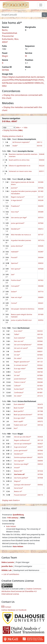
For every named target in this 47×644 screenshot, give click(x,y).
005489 (41, 212)
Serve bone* (18, 488)
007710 (41, 292)
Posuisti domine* (20, 495)
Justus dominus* (17, 246)
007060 (41, 223)
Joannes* (14, 188)
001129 (40, 440)
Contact (6, 607)
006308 (41, 286)
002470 (40, 338)
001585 (40, 408)
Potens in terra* (20, 382)
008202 (41, 263)
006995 (40, 461)
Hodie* (15, 146)
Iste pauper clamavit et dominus (23, 309)
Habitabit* (15, 252)
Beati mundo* (19, 408)
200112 (39, 142)
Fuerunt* (17, 372)
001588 (40, 411)
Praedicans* (15, 206)
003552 (41, 320)
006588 (40, 369)
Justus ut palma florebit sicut (21, 320)
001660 (41, 314)
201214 (40, 358)
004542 (40, 485)
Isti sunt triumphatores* (23, 345)
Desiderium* (16, 229)
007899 (40, 355)
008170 (40, 495)
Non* (16, 428)
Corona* (14, 303)
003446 (40, 345)
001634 (40, 471)
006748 (40, 372)
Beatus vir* (18, 491)
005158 (40, 334)
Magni (5, 56)
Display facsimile (13, 130)
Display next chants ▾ (11, 500)
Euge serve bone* (20, 447)
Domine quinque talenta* (23, 457)
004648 (42, 154)
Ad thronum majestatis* (21, 142)
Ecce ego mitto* (20, 369)
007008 (40, 478)
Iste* (13, 275)
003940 (40, 341)
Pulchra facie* (16, 280)
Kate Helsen (11, 526)
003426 (40, 437)
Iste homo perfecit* (21, 478)
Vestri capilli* (18, 421)
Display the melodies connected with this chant (22, 109)
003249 (41, 200)
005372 (40, 421)
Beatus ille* (18, 471)
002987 (41, 252)
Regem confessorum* (22, 440)
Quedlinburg (18, 515)
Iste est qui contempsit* (23, 444)
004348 (40, 382)
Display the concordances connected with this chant (22, 97)
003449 (40, 348)
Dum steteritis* (20, 338)
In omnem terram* (21, 365)
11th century (12, 518)
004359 (41, 206)
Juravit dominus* (20, 379)
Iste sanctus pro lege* (19, 218)
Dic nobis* (18, 358)
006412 (41, 229)
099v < (18, 128)
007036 (41, 188)
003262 (40, 365)
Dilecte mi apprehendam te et (20, 166)
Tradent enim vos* (20, 425)
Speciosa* (15, 263)
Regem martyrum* (18, 197)
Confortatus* (19, 393)
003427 (40, 444)
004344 (41, 257)
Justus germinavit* (18, 223)
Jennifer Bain (7, 566)
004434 (42, 160)
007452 (41, 280)
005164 (40, 425)
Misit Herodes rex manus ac (21, 235)
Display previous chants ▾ (13, 136)
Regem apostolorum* (22, 362)
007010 (41, 218)
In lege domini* (17, 200)
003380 (41, 182)
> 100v (25, 128)
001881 (40, 393)
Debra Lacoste (8, 562)
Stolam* (14, 292)
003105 (39, 146)
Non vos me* (19, 341)
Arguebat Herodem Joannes (21, 240)
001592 (40, 415)
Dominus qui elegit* (21, 464)
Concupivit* (15, 286)
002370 (40, 457)
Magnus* (17, 481)
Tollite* (17, 334)
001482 (41, 191)
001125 (40, 362)
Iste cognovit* (19, 461)
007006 (5, 70)
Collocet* (17, 386)
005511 (42, 171)
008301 (40, 351)
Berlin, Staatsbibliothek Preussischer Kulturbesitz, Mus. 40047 (10, 36)
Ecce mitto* (18, 331)
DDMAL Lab (7, 570)
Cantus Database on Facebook (14, 610)
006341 (41, 303)
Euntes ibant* (19, 389)
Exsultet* (17, 351)
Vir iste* (17, 355)
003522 (40, 379)
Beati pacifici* (19, 411)
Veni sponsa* (16, 269)
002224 (42, 166)
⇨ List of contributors (10, 574)
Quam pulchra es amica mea (19, 160)
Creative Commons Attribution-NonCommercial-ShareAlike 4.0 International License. (21, 591)
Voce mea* (15, 212)
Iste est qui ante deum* (23, 437)
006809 (41, 297)
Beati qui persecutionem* (23, 415)
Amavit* (17, 468)
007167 (41, 235)
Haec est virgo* (17, 297)
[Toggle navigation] (41, 5)
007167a (41, 240)
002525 (40, 331)
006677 (40, 447)
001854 (40, 386)
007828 (41, 269)
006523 (40, 464)
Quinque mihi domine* (22, 485)
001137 (41, 197)
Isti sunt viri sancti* (21, 348)
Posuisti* (14, 257)
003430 (41, 309)
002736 (40, 389)
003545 (41, 246)
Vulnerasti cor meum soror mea (20, 171)
